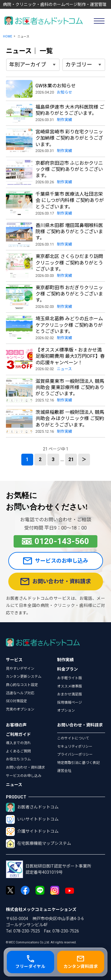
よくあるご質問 (18, 751)
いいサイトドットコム (32, 819)
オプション (66, 710)
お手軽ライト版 (70, 678)
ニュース (14, 785)
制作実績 (65, 660)
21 (71, 459)
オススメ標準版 (70, 686)
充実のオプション (20, 709)
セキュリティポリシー (75, 747)
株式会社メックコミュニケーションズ (41, 909)
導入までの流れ (18, 743)
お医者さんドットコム (32, 807)
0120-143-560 (56, 541)
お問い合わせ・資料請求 (56, 582)
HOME (8, 36)
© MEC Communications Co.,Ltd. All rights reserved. (41, 942)
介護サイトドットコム (32, 832)
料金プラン (67, 669)
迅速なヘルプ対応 (20, 693)
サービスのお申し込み (56, 561)
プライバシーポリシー (75, 754)
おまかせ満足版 (70, 694)
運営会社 (64, 771)
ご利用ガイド (18, 734)
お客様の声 (16, 725)
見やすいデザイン (20, 669)
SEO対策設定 (16, 701)
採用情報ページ (70, 703)
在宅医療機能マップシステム (38, 844)
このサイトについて (73, 738)
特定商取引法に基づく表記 (78, 763)
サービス (14, 660)
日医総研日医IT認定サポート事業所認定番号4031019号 (49, 869)
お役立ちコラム (18, 759)
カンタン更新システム (24, 677)
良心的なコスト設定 (22, 685)
